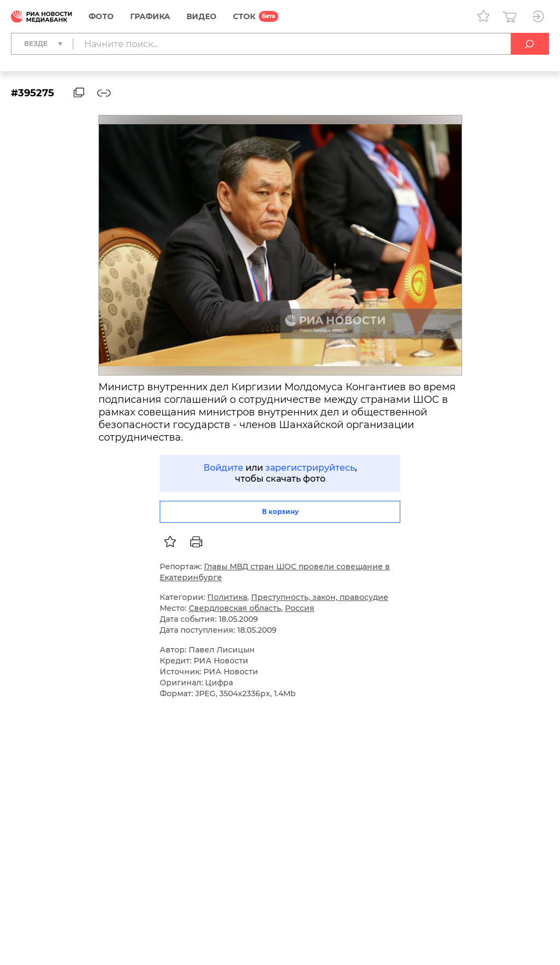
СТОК (244, 16)
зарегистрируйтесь (310, 468)
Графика (150, 16)
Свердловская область (235, 608)
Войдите (223, 468)
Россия (300, 608)
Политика (227, 597)
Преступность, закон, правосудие (320, 597)
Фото (101, 16)
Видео (202, 16)
